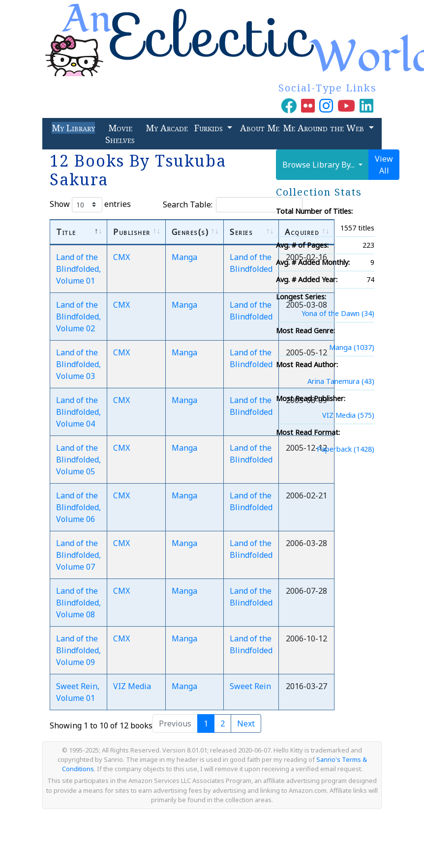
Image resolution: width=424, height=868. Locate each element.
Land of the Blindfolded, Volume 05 (78, 460)
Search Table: (233, 205)
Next (246, 723)
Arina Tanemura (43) (341, 381)
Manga (184, 257)
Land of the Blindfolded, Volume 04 (78, 412)
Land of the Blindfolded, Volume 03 (78, 364)
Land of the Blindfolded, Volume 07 (78, 555)
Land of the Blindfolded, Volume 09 (78, 650)
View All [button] (384, 165)
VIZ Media (132, 686)
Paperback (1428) (346, 449)
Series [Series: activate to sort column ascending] (241, 232)
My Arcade (167, 128)
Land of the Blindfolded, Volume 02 (78, 317)
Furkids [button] (210, 128)
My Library (73, 128)
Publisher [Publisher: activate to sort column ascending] (132, 232)
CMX (121, 257)
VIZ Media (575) (348, 415)
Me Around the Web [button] (325, 128)
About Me (260, 128)
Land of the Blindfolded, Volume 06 (78, 507)
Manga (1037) (352, 347)
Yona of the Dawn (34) (338, 313)
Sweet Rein (250, 686)
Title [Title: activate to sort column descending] (66, 232)
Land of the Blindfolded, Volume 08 (78, 603)
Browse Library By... (319, 165)
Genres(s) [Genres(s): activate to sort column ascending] (190, 232)
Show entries (90, 205)
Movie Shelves (120, 134)
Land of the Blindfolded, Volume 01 (78, 269)
